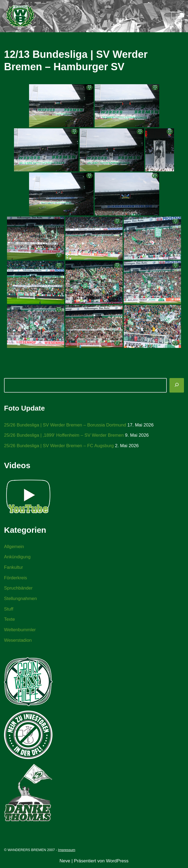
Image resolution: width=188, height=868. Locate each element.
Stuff (9, 610)
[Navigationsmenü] (178, 16)
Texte (10, 620)
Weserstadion (18, 641)
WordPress (117, 862)
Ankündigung (17, 557)
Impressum (67, 851)
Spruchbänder (18, 589)
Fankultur (14, 568)
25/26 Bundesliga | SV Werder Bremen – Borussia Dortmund (65, 425)
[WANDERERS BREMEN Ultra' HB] (20, 16)
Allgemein (14, 547)
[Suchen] (177, 385)
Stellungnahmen (21, 599)
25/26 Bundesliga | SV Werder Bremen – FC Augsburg (59, 446)
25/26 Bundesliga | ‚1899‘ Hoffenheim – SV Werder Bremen (64, 435)
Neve (65, 862)
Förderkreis (16, 578)
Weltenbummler (20, 630)
